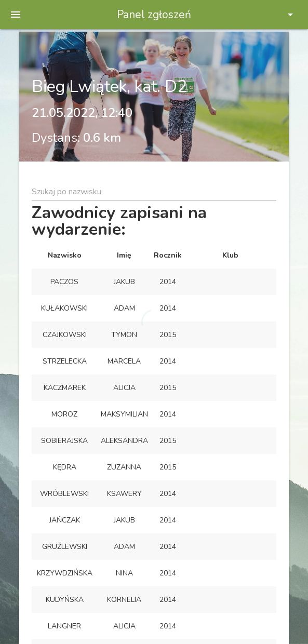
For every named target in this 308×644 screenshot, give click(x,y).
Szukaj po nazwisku (66, 192)
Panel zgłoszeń (154, 15)
